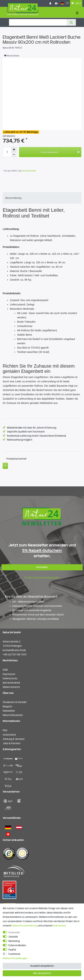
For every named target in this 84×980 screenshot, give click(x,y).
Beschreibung (13, 198)
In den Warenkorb (60, 152)
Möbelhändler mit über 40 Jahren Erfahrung (32, 428)
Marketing (14, 941)
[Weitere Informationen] (5, 466)
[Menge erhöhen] (14, 150)
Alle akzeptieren (42, 973)
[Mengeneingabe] (7, 152)
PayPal (12, 950)
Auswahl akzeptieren (42, 966)
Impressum (60, 926)
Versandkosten (29, 171)
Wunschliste (12, 56)
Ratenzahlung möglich (20, 440)
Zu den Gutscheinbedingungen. (42, 578)
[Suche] (71, 22)
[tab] (42, 198)
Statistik (13, 937)
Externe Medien (17, 945)
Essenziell (14, 932)
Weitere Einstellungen (15, 958)
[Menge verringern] (14, 155)
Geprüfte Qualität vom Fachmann (26, 432)
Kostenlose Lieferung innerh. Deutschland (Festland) (37, 436)
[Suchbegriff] (38, 22)
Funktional (14, 954)
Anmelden (42, 567)
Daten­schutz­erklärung (25, 926)
